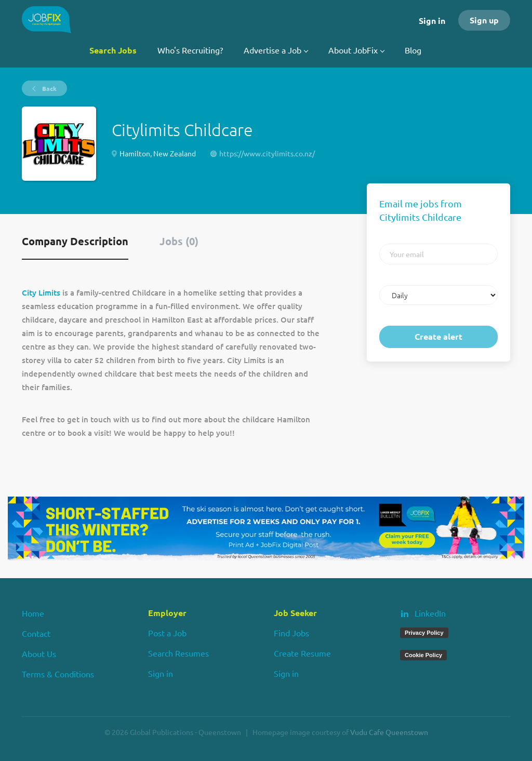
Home (33, 613)
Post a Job (167, 633)
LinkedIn (430, 613)
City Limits (41, 292)
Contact (36, 633)
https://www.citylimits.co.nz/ (267, 153)
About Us (39, 653)
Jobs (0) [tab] (179, 241)
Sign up (484, 20)
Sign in (432, 21)
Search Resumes (178, 653)
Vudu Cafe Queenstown (389, 732)
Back (49, 88)
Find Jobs (291, 633)
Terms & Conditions (58, 674)
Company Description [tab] (75, 241)
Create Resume (302, 653)
